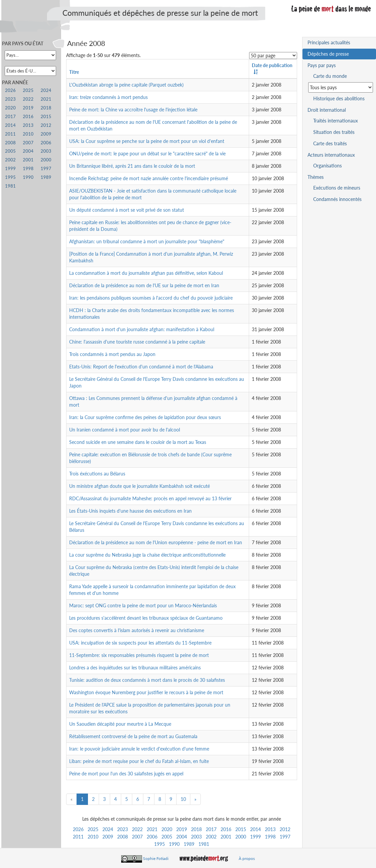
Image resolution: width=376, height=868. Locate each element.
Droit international (327, 110)
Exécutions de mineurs (337, 188)
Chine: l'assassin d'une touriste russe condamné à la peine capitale (137, 342)
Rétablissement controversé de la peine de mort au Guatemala (133, 736)
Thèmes (316, 177)
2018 (196, 829)
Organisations (327, 166)
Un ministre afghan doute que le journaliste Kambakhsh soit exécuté (139, 486)
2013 (270, 829)
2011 (78, 837)
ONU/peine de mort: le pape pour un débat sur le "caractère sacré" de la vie (147, 154)
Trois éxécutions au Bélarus (97, 474)
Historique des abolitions (339, 98)
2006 (152, 837)
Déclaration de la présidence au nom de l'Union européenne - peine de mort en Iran (156, 542)
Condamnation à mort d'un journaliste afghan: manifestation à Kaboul (142, 329)
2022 (137, 829)
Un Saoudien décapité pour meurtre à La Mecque (120, 724)
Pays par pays (322, 65)
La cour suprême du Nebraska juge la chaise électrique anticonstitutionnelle (147, 555)
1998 (270, 837)
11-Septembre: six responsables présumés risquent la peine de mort (139, 655)
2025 (93, 829)
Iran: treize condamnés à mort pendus (108, 97)
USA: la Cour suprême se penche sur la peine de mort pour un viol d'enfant (147, 141)
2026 (78, 829)
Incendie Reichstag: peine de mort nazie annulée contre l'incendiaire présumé (149, 178)
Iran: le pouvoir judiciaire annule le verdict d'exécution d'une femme (139, 749)
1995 (159, 844)
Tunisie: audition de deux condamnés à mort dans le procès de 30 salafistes (147, 680)
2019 (182, 829)
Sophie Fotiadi (156, 858)
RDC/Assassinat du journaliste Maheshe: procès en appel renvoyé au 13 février (150, 498)
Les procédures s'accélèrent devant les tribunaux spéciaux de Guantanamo (146, 618)
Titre (74, 72)
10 (183, 799)
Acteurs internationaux (331, 155)
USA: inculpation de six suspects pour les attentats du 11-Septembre (140, 643)
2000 (241, 837)
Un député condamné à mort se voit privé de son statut (127, 210)
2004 (182, 837)
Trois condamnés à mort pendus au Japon (112, 354)
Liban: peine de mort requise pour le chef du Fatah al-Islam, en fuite (139, 761)
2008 (123, 837)
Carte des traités (330, 143)
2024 (108, 829)
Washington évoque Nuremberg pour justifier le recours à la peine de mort (146, 692)
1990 (174, 844)
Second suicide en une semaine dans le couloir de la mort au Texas (138, 442)
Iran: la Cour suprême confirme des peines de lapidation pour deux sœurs (145, 417)
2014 (255, 829)
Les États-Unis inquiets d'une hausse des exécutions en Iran (130, 511)
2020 (167, 829)
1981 (204, 844)
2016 (226, 829)
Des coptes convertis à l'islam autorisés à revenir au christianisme (137, 630)
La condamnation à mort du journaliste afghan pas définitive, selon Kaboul (146, 273)
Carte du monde (330, 76)
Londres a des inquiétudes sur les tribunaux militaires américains (135, 668)
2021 (152, 829)
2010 (93, 837)
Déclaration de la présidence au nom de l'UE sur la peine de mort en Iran (144, 285)
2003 (196, 837)
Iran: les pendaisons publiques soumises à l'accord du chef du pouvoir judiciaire (151, 298)
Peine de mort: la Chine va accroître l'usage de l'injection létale (133, 110)
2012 (285, 829)
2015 (241, 829)
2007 (137, 837)
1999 (255, 837)
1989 (189, 844)
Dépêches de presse (328, 54)
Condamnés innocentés (337, 199)
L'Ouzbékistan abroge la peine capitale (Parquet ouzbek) (126, 85)
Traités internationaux (336, 121)
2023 (123, 829)
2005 (167, 837)
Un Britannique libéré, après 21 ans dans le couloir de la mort (132, 166)
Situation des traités (334, 132)
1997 (285, 837)
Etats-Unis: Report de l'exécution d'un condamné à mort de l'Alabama (141, 367)
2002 (211, 837)
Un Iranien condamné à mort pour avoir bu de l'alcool (125, 430)
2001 (226, 837)
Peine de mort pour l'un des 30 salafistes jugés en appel (126, 774)
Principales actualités (329, 42)
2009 (108, 837)
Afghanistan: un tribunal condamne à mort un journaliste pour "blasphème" (147, 241)
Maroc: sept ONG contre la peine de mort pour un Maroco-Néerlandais (143, 605)
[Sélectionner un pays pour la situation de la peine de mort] (341, 87)
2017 (211, 829)
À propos (247, 858)
